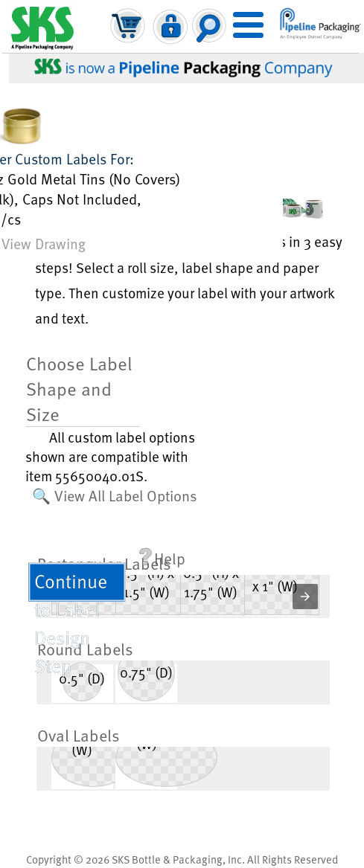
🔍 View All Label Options (115, 495)
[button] (305, 597)
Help (162, 558)
